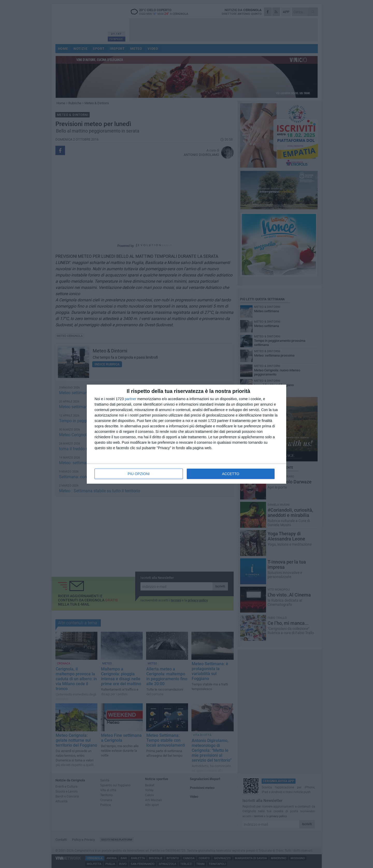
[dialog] (187, 434)
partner (131, 399)
